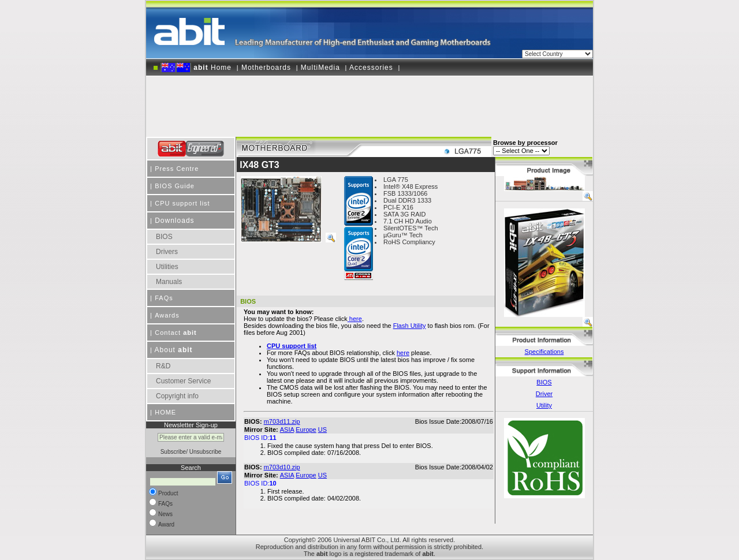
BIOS (164, 237)
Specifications (544, 352)
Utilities (167, 267)
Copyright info (177, 396)
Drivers (167, 252)
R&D (163, 366)
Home (196, 68)
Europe (306, 430)
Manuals (169, 282)
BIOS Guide (175, 186)
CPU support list (182, 203)
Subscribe (173, 452)
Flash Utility (410, 326)
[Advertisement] (369, 102)
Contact (176, 333)
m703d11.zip (282, 421)
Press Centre (177, 169)
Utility (544, 405)
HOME (165, 412)
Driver (544, 394)
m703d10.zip (282, 467)
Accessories (371, 68)
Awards (167, 315)
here (403, 353)
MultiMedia (320, 68)
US (322, 430)
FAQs (164, 298)
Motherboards (266, 68)
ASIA (287, 430)
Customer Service (183, 381)
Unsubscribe (206, 452)
